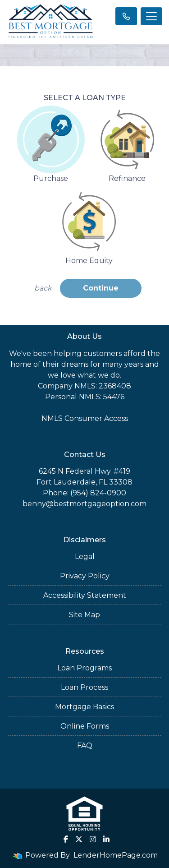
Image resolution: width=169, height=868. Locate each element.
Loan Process (84, 687)
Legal (85, 556)
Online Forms (85, 726)
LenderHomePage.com (116, 855)
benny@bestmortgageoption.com (84, 504)
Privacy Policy (85, 576)
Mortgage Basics (84, 707)
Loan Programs (84, 668)
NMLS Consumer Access (85, 418)
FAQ (85, 746)
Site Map (84, 615)
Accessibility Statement (85, 595)
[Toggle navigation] (151, 16)
